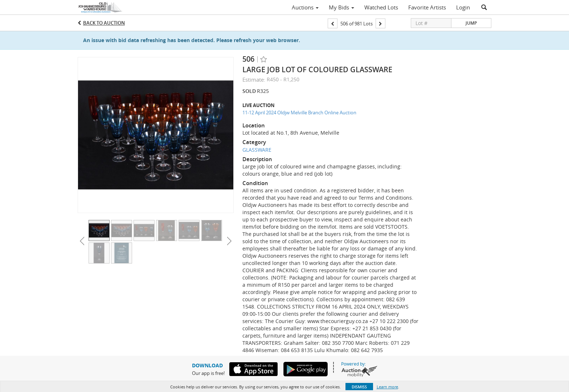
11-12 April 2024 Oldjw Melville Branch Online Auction (299, 113)
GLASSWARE (257, 150)
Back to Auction (104, 23)
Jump (471, 23)
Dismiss (359, 387)
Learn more (387, 387)
